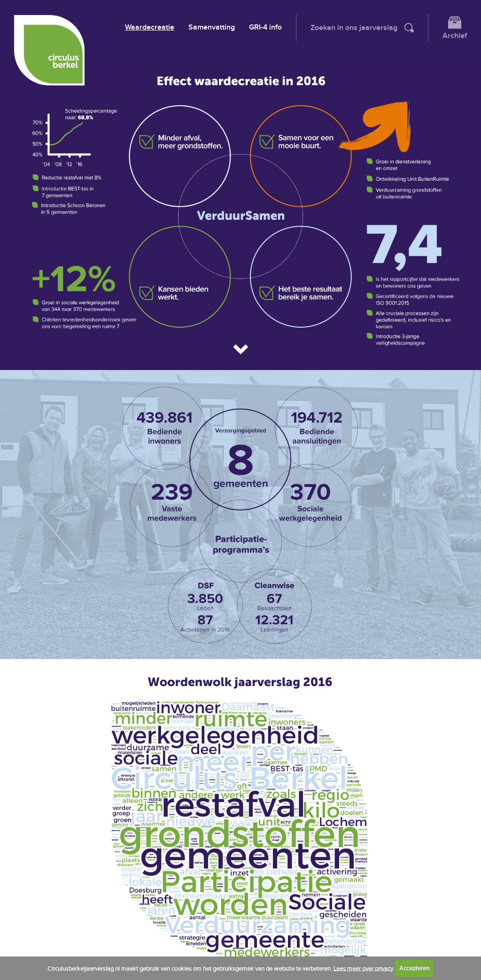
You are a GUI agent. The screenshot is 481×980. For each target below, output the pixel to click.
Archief (455, 36)
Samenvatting (212, 27)
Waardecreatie (150, 27)
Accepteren (414, 968)
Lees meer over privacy (363, 968)
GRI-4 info (265, 27)
